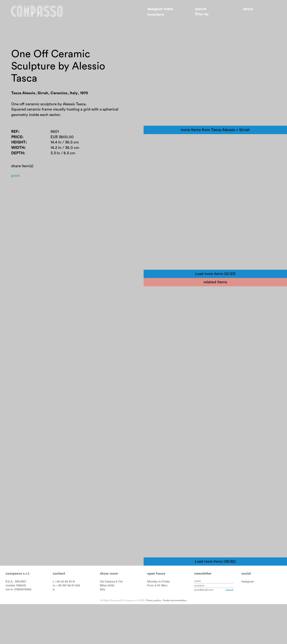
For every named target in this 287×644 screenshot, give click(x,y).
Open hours (156, 613)
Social (246, 613)
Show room (109, 613)
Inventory (156, 15)
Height (19, 145)
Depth (18, 156)
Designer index (160, 9)
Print (16, 179)
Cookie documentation (175, 640)
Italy (103, 629)
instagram (248, 621)
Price (17, 139)
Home (39, 12)
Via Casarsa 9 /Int (111, 621)
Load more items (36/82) (215, 601)
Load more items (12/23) (215, 314)
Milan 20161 (107, 625)
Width (18, 151)
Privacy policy (154, 640)
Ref (15, 134)
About (248, 9)
